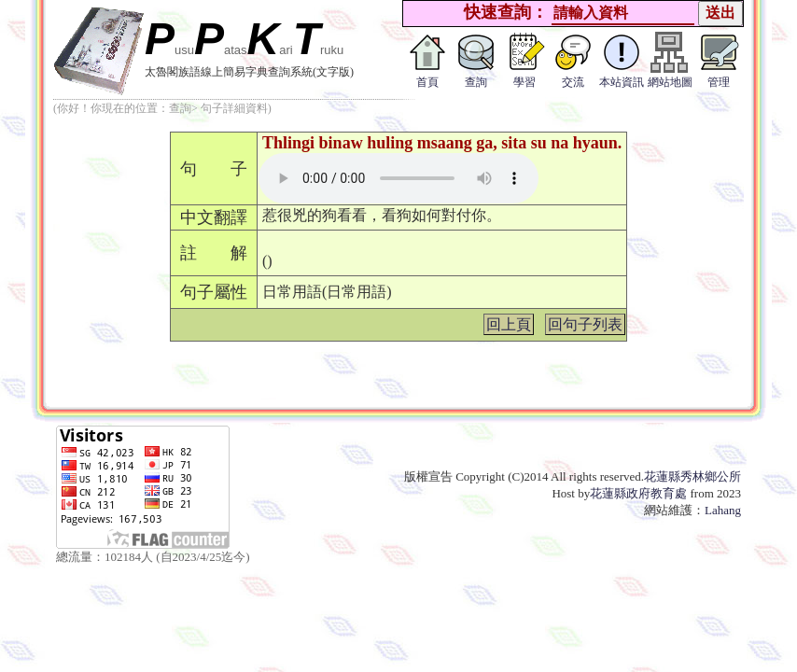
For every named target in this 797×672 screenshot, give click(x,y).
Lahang (723, 510)
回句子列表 (585, 324)
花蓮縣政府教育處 (638, 493)
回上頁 (509, 324)
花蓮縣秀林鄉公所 (692, 476)
